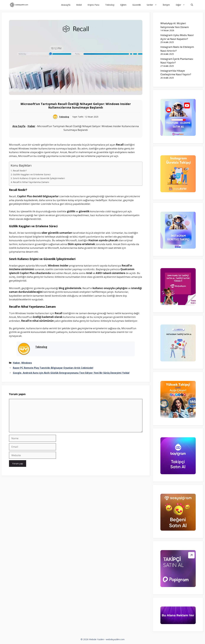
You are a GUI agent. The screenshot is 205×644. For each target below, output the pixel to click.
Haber (31, 126)
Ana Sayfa (19, 126)
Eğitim (123, 5)
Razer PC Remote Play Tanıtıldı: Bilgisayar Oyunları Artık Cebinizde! (53, 368)
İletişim (166, 5)
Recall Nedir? (20, 171)
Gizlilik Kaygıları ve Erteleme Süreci (32, 174)
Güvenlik (137, 5)
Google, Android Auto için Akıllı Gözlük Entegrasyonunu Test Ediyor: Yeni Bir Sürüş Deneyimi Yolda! (71, 373)
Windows (27, 363)
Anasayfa (66, 5)
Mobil (79, 5)
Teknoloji (110, 5)
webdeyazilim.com (115, 639)
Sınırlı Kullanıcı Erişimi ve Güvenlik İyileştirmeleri (39, 178)
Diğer (182, 5)
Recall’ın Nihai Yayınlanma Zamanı (31, 182)
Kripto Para (93, 5)
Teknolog (64, 117)
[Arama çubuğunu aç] (192, 5)
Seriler (153, 5)
